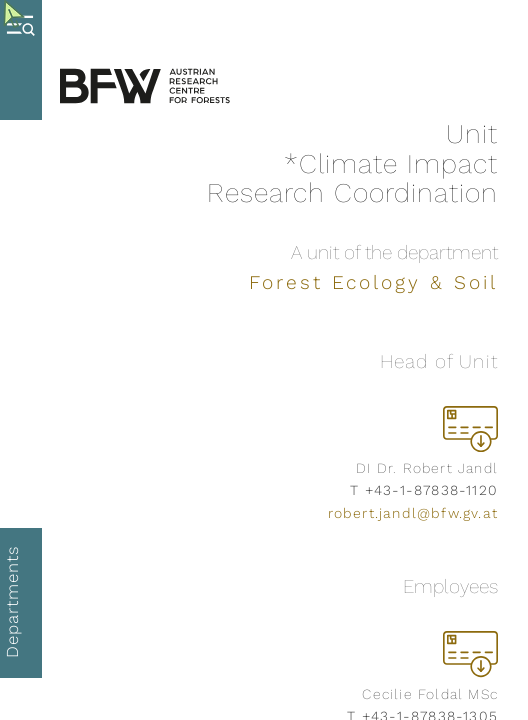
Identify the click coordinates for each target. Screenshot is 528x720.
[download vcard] (470, 428)
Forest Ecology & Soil (373, 282)
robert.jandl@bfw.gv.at (413, 513)
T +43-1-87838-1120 (424, 490)
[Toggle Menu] (25, 60)
